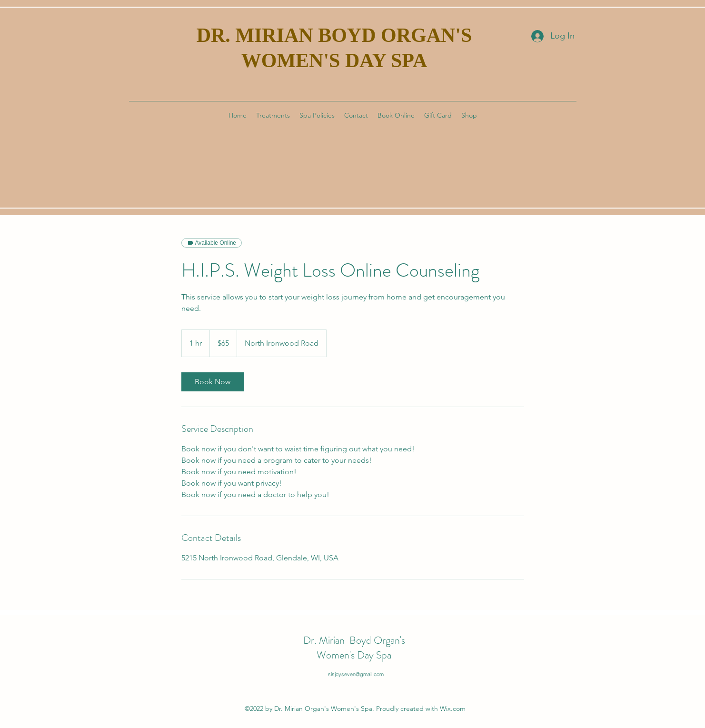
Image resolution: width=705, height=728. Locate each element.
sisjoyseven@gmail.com (356, 674)
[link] (213, 382)
